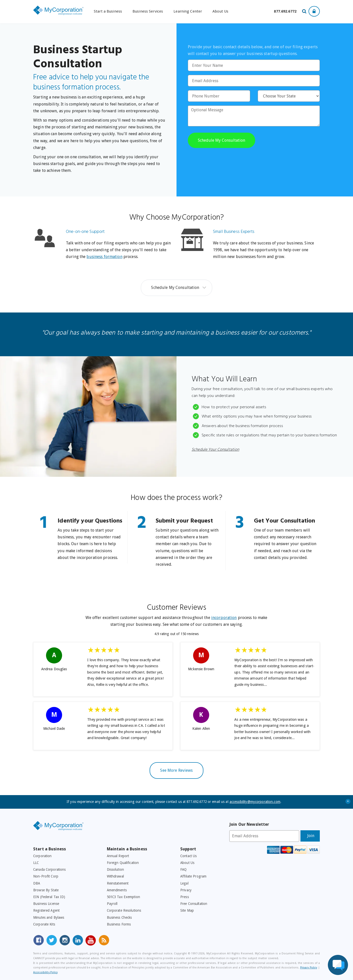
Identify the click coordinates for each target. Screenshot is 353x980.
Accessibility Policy (46, 972)
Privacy (186, 890)
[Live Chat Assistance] (338, 965)
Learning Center (188, 11)
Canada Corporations (49, 869)
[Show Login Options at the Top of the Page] (314, 11)
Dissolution (115, 869)
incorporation (224, 618)
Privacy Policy (309, 968)
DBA (37, 883)
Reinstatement (118, 883)
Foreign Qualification (123, 863)
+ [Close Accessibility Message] (348, 802)
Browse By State (46, 890)
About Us (220, 11)
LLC (36, 863)
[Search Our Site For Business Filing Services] (305, 12)
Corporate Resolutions (124, 910)
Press (185, 897)
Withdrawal (115, 876)
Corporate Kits (44, 924)
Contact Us (188, 856)
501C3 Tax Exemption (123, 897)
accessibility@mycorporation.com (255, 802)
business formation (104, 257)
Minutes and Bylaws (49, 917)
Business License (46, 904)
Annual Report (118, 856)
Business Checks (119, 917)
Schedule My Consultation (175, 288)
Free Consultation (194, 904)
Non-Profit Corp (46, 876)
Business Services (148, 11)
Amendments (117, 890)
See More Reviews (176, 770)
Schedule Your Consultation (215, 450)
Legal (184, 883)
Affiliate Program (193, 876)
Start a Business (108, 11)
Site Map (187, 910)
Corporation (42, 856)
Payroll (112, 904)
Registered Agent (46, 910)
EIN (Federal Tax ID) (49, 897)
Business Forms (119, 924)
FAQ (183, 869)
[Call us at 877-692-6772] (285, 11)
